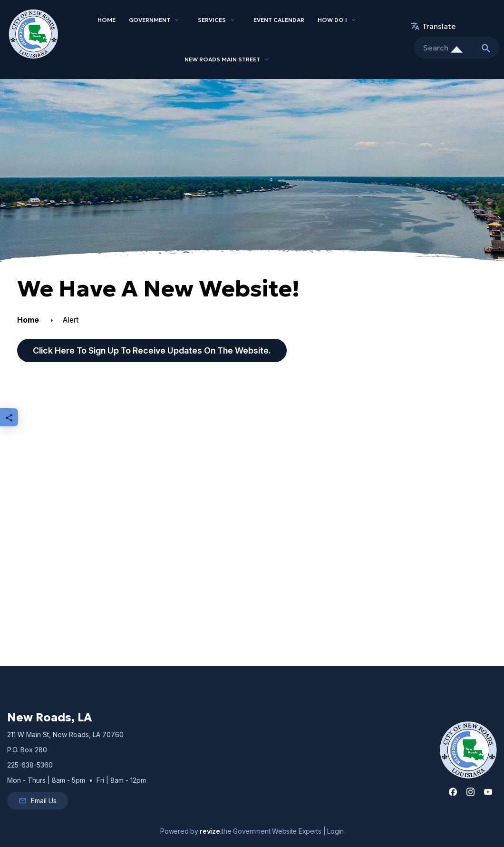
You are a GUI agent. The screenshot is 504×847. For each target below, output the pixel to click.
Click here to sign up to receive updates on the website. (152, 350)
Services (212, 20)
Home (107, 20)
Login (335, 831)
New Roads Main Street (222, 59)
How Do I (332, 20)
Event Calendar (279, 20)
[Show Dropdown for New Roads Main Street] (267, 59)
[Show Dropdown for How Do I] (354, 20)
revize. (211, 831)
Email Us (38, 801)
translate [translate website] (435, 26)
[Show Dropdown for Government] (177, 20)
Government (150, 20)
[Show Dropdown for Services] (233, 20)
